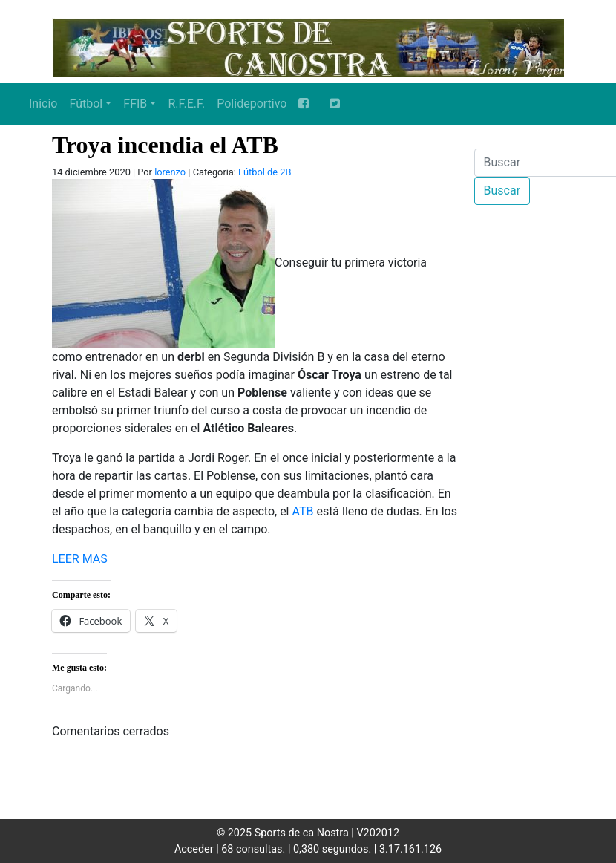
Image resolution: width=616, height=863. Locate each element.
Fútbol (86, 104)
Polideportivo (252, 104)
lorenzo (170, 172)
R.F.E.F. (186, 104)
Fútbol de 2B (265, 172)
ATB (302, 511)
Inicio (43, 104)
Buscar (502, 190)
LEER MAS (80, 559)
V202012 (378, 833)
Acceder (194, 849)
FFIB (135, 104)
